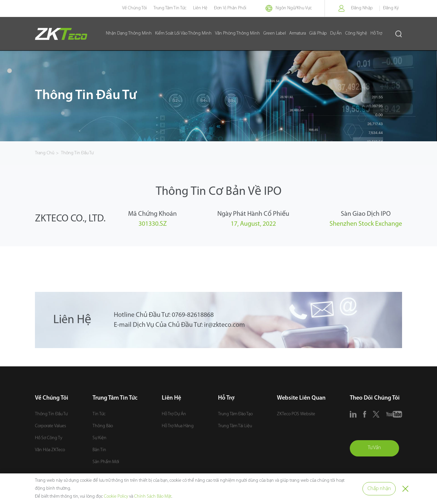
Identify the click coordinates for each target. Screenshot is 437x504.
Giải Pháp (318, 33)
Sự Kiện (100, 438)
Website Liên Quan (301, 398)
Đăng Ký (391, 8)
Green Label (275, 33)
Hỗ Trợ (376, 33)
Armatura (298, 33)
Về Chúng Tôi (133, 8)
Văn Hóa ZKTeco (50, 450)
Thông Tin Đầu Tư (77, 153)
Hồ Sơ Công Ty (49, 438)
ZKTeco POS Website (296, 414)
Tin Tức (99, 414)
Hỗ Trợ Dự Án (174, 414)
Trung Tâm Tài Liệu (235, 426)
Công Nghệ (356, 33)
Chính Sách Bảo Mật (153, 497)
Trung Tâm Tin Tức (168, 8)
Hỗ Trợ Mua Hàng (178, 426)
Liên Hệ (199, 8)
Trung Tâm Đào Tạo (235, 414)
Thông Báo (103, 426)
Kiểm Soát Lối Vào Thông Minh (183, 33)
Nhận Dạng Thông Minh (129, 33)
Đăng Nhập (362, 8)
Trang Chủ (45, 153)
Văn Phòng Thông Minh (237, 33)
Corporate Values (50, 426)
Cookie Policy (116, 497)
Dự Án (336, 33)
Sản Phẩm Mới (106, 462)
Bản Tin (99, 450)
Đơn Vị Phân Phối (228, 8)
